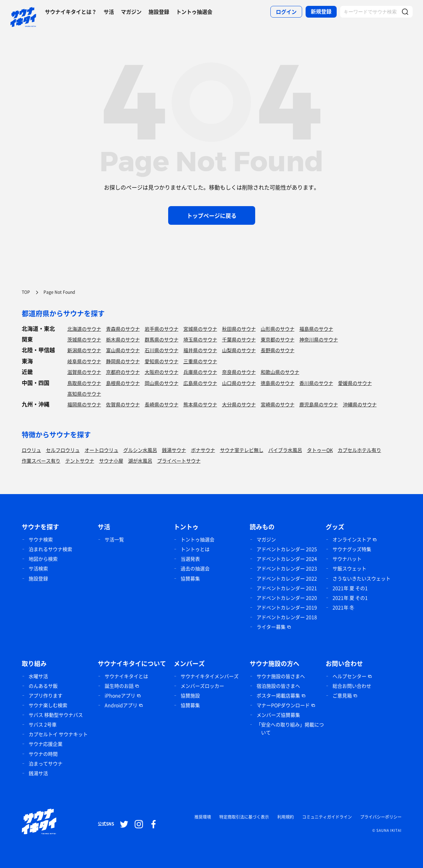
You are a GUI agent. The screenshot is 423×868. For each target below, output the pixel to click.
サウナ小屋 (111, 461)
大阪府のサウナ (162, 372)
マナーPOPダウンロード (283, 705)
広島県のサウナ (200, 383)
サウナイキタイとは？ (71, 12)
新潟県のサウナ (84, 350)
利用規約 (286, 817)
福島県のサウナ (316, 329)
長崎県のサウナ (162, 404)
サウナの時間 (43, 754)
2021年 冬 (343, 607)
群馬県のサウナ (162, 339)
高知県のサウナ (84, 394)
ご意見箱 (342, 695)
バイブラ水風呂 (285, 450)
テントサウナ (80, 461)
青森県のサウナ (123, 329)
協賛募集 (190, 578)
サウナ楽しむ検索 (48, 705)
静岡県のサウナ (123, 361)
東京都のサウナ (278, 339)
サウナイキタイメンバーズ (210, 676)
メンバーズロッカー (202, 686)
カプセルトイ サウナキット (58, 734)
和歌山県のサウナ (280, 372)
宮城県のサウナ (200, 329)
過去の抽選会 (195, 568)
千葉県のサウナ (239, 339)
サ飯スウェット (349, 568)
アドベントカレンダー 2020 (287, 598)
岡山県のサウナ (162, 383)
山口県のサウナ (239, 383)
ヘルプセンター (349, 676)
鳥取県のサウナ (84, 383)
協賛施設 (190, 695)
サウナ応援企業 (46, 744)
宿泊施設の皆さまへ (278, 686)
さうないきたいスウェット (362, 578)
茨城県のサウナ (84, 339)
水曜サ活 (38, 676)
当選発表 (190, 559)
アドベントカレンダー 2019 (287, 607)
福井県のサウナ (200, 350)
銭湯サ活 (38, 773)
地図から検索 (43, 559)
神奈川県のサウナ (319, 339)
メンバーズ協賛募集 (278, 715)
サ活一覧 (114, 539)
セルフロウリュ (63, 450)
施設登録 (159, 12)
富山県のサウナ (123, 350)
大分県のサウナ (239, 404)
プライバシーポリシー (381, 817)
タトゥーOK (320, 450)
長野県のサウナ (278, 350)
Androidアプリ (121, 705)
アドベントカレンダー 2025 (287, 549)
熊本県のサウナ (200, 404)
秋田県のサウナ (239, 329)
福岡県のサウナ (84, 404)
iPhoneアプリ (120, 695)
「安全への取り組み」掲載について (290, 728)
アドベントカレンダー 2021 (287, 588)
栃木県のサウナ (123, 339)
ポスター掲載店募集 (278, 695)
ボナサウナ (203, 450)
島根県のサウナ (123, 383)
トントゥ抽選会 (194, 12)
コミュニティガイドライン (327, 817)
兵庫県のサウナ (200, 372)
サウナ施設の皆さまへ (281, 676)
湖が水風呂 (140, 461)
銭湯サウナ (174, 450)
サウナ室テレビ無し (242, 450)
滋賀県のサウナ (84, 372)
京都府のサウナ (123, 372)
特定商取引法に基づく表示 (244, 817)
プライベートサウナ (179, 461)
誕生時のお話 (119, 686)
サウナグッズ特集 (352, 549)
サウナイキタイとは (126, 676)
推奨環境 (203, 817)
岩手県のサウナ (162, 329)
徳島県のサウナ (278, 383)
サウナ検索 (41, 539)
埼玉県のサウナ (200, 339)
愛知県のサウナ (162, 361)
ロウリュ (31, 450)
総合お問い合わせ (352, 686)
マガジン (131, 12)
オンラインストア (352, 539)
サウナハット (347, 559)
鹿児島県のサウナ (319, 404)
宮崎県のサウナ (278, 404)
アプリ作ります (46, 695)
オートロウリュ (102, 450)
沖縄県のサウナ (360, 404)
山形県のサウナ (278, 329)
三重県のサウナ (200, 361)
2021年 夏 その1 (350, 588)
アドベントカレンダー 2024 (287, 559)
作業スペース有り (41, 461)
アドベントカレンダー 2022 (287, 578)
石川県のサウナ (162, 350)
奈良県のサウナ (239, 372)
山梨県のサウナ (239, 350)
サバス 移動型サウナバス (56, 715)
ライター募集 (271, 627)
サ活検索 (38, 568)
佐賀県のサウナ (123, 404)
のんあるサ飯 (43, 686)
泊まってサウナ (46, 763)
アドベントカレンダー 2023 (287, 568)
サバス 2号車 (43, 724)
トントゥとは (195, 549)
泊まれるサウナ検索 (50, 549)
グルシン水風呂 (140, 450)
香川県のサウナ (316, 383)
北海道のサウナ (84, 329)
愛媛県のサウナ (355, 383)
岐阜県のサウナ (84, 361)
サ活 (109, 12)
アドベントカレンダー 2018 (287, 617)
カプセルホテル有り (359, 450)
